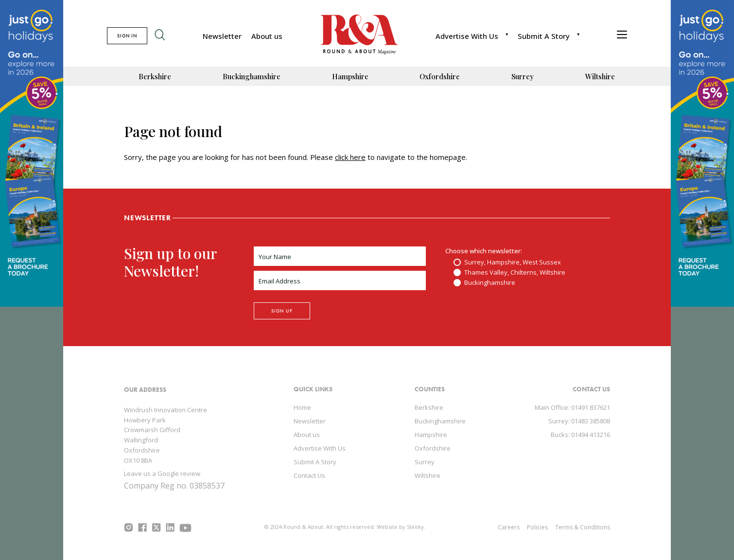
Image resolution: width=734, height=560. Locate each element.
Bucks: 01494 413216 (580, 435)
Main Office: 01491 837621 (572, 407)
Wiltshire (600, 76)
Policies (537, 527)
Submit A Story (544, 36)
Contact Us (309, 475)
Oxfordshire (440, 76)
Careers (509, 527)
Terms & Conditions (583, 527)
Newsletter (222, 36)
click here (350, 157)
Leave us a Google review (162, 473)
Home (302, 407)
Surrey (523, 76)
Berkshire (155, 76)
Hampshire (350, 76)
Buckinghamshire (252, 76)
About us (267, 36)
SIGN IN (127, 36)
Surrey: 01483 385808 (579, 421)
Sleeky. (416, 527)
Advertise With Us (467, 36)
